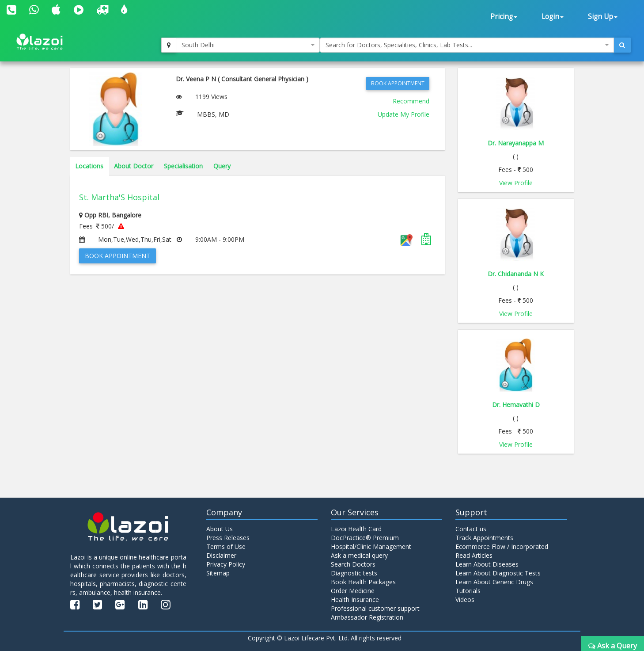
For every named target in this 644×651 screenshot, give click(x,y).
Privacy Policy (226, 564)
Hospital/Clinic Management (371, 546)
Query (222, 166)
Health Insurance (355, 600)
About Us (220, 529)
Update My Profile (403, 114)
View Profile (516, 183)
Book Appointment (398, 83)
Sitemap (218, 573)
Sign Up (603, 17)
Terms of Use (226, 546)
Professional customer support (375, 608)
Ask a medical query (359, 555)
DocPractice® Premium (365, 538)
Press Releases (228, 538)
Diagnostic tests (354, 573)
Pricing (504, 17)
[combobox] (248, 45)
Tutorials (468, 591)
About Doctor (134, 166)
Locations (89, 166)
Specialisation (183, 166)
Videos (465, 600)
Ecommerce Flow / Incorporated (502, 546)
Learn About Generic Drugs (494, 582)
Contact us (471, 529)
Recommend (411, 101)
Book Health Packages (363, 582)
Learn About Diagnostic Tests (498, 573)
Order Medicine (353, 591)
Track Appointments (484, 538)
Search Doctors (353, 564)
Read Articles (474, 555)
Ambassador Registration (367, 617)
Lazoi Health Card (356, 529)
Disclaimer (221, 555)
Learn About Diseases (487, 564)
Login (553, 17)
